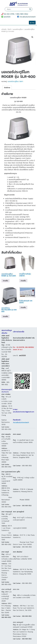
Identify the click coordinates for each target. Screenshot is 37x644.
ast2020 (6, 17)
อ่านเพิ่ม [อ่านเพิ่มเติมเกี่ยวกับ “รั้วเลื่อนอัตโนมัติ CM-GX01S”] (23, 307)
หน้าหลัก (4, 29)
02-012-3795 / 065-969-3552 (15, 14)
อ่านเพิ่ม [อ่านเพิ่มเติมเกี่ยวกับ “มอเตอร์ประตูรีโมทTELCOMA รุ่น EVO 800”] (5, 316)
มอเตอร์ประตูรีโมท (18, 29)
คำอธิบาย (7, 88)
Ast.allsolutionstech (26, 17)
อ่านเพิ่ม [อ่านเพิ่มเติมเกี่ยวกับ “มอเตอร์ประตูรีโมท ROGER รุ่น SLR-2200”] (5, 281)
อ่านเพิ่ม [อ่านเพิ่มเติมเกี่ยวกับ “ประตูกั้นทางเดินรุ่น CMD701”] (23, 281)
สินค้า (10, 29)
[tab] (7, 88)
